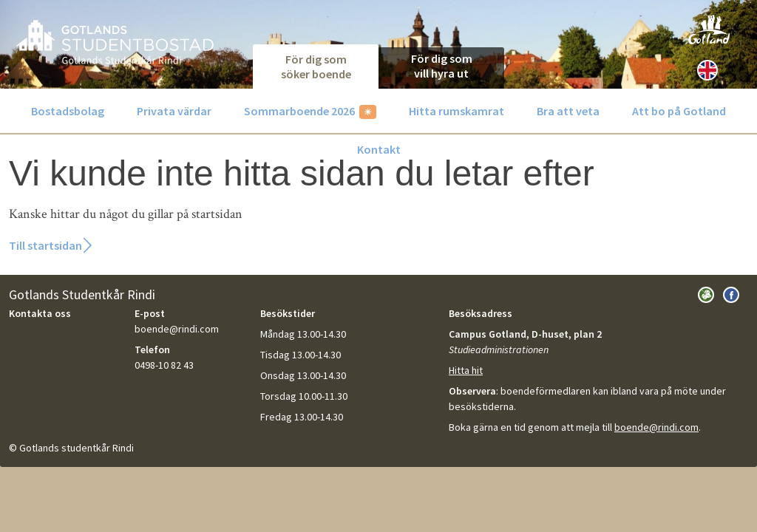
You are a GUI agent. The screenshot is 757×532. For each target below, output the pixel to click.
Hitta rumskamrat (456, 111)
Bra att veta (568, 111)
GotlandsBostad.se (115, 42)
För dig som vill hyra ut (442, 66)
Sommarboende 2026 (299, 111)
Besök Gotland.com (709, 30)
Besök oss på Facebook (731, 295)
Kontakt (379, 149)
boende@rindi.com (656, 427)
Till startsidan (45, 245)
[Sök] (737, 70)
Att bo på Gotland (679, 111)
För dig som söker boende (316, 66)
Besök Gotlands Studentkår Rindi (706, 295)
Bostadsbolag (68, 111)
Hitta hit (466, 370)
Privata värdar (174, 111)
